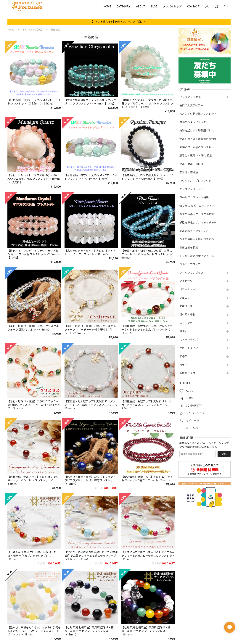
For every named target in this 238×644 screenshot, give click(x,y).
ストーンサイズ (189, 340)
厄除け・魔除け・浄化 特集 (196, 156)
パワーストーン (189, 289)
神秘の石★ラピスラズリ (194, 122)
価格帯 (183, 356)
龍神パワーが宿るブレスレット (198, 147)
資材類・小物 (187, 315)
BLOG (154, 7)
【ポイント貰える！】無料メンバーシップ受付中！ (119, 22)
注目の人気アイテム (191, 105)
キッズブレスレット (191, 189)
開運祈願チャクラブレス (194, 231)
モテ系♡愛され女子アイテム (197, 256)
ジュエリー (186, 298)
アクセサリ (186, 281)
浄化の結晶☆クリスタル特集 (197, 214)
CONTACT (193, 7)
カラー (183, 365)
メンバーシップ (172, 7)
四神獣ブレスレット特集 (194, 197)
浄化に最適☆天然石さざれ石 (197, 239)
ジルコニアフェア (190, 264)
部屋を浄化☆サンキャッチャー (198, 223)
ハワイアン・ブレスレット (195, 181)
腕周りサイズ (187, 373)
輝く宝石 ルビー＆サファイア (197, 206)
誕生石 (183, 331)
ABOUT (141, 7)
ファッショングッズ (191, 273)
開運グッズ (186, 306)
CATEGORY (124, 7)
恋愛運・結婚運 (189, 172)
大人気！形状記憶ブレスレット (198, 114)
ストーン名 (186, 323)
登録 (224, 454)
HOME (107, 7)
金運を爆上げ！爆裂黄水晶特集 (198, 139)
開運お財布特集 (189, 248)
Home (11, 30)
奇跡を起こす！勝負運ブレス (197, 131)
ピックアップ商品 (190, 97)
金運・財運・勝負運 (191, 164)
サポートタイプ (189, 348)
